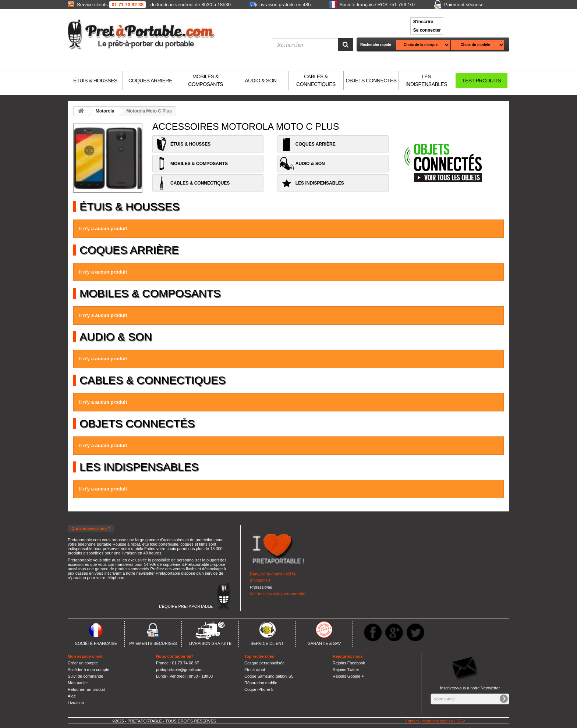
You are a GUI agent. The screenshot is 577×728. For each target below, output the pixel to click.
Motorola (105, 111)
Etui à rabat (255, 670)
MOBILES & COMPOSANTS (206, 80)
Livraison (76, 703)
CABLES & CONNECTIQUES (316, 80)
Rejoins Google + (348, 676)
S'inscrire (423, 22)
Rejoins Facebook (349, 663)
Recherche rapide (376, 45)
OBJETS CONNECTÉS (371, 81)
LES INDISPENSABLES (426, 80)
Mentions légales (438, 721)
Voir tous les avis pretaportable (277, 594)
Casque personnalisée (264, 663)
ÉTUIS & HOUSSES (95, 81)
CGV (461, 721)
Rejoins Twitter (346, 670)
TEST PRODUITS (482, 81)
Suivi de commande (86, 676)
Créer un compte (83, 663)
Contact (412, 721)
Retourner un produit (86, 689)
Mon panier (78, 683)
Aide (72, 696)
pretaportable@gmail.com (179, 670)
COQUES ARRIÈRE (150, 81)
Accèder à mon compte (89, 670)
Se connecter (427, 30)
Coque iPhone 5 (259, 689)
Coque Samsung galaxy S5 (269, 676)
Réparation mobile (261, 683)
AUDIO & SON (261, 81)
